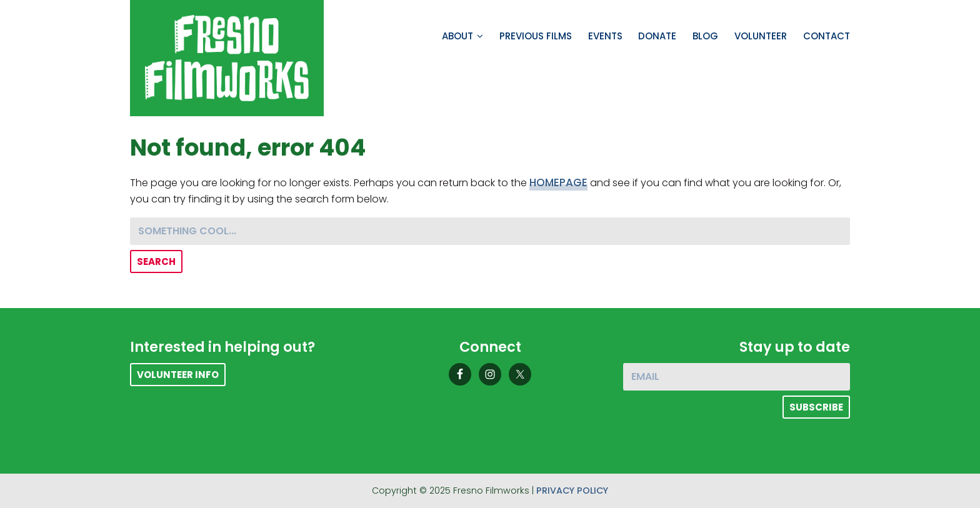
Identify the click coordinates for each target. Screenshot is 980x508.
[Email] (737, 377)
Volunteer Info (178, 375)
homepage (558, 182)
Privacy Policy (572, 491)
